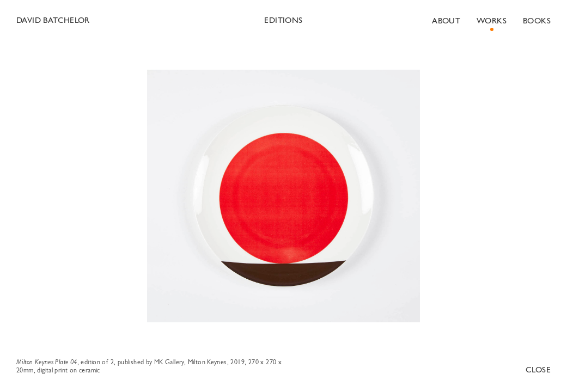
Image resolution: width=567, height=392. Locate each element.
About (446, 22)
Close (538, 370)
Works (492, 22)
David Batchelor (53, 21)
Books (537, 22)
